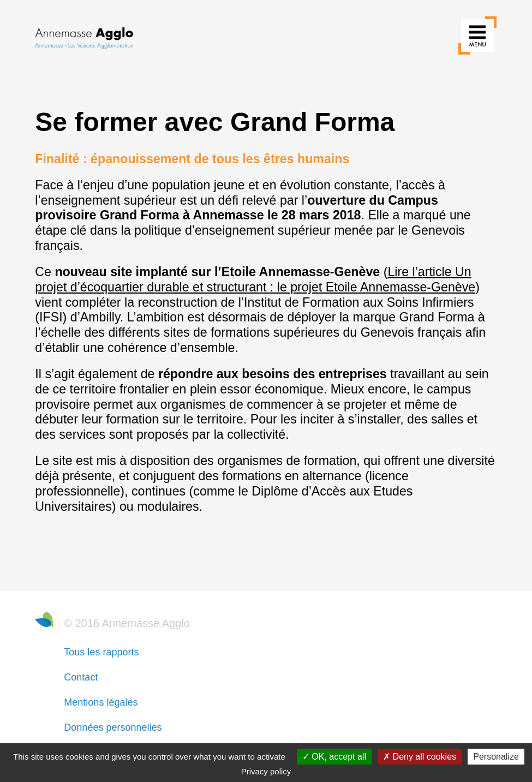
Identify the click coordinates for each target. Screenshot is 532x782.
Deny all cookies (420, 757)
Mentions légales (101, 702)
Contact (81, 677)
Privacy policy (266, 771)
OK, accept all (334, 757)
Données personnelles (113, 727)
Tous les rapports (101, 652)
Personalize (496, 757)
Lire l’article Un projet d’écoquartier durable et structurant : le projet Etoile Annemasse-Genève (255, 279)
